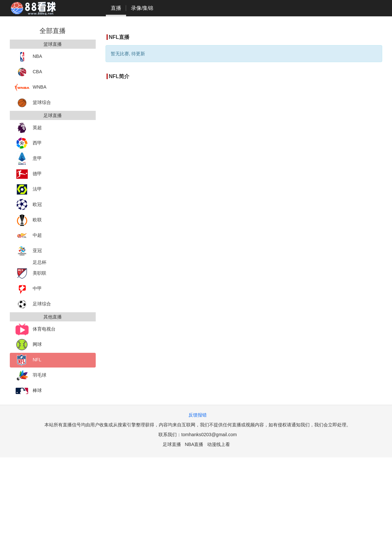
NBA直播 (194, 444)
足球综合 (33, 304)
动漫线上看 (219, 444)
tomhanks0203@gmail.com (209, 435)
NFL (28, 360)
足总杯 (40, 262)
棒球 (28, 391)
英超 (28, 128)
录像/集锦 (142, 8)
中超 (28, 236)
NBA (28, 57)
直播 (116, 8)
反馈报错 (198, 415)
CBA (28, 72)
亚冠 (28, 251)
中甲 (28, 289)
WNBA (31, 87)
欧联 (28, 220)
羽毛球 (31, 376)
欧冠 (28, 205)
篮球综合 (33, 103)
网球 (28, 345)
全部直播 (53, 31)
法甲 (28, 189)
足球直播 (172, 444)
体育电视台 (35, 329)
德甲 (28, 174)
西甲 (28, 143)
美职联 (31, 274)
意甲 (28, 159)
